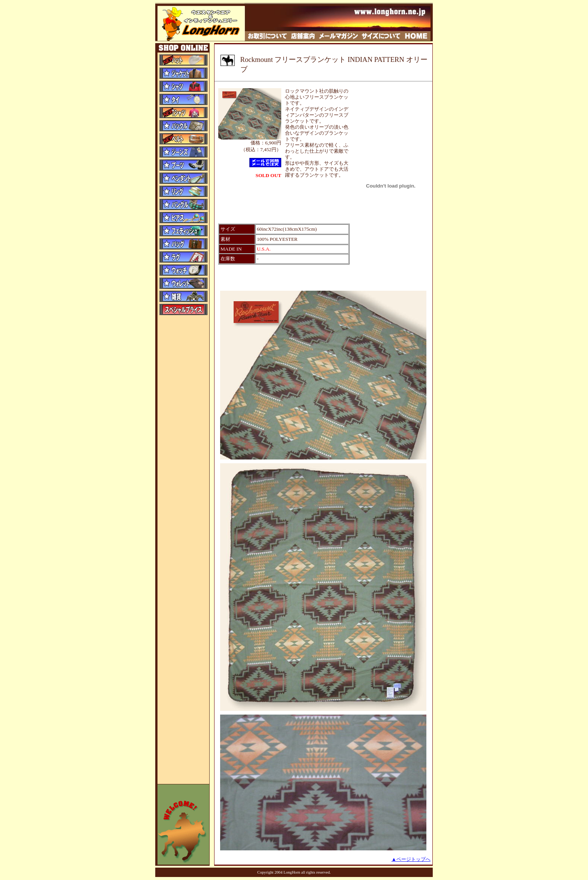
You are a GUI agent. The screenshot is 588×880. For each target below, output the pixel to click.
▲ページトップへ (411, 859)
